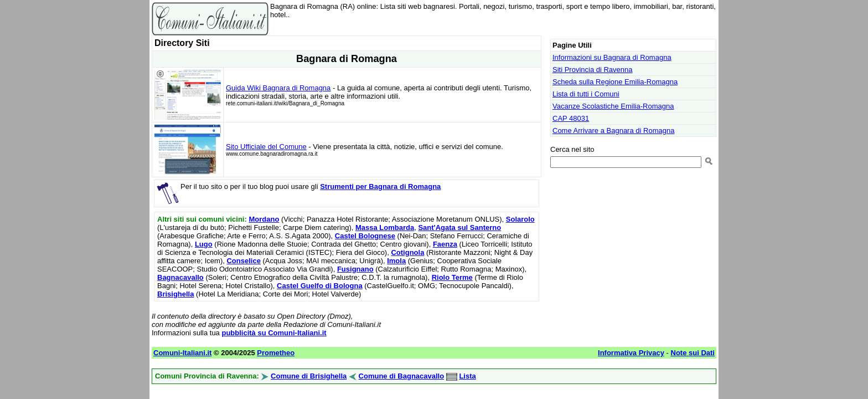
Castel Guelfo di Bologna (320, 286)
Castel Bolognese (365, 236)
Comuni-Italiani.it (182, 353)
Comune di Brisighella (309, 376)
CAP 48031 (571, 118)
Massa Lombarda (385, 227)
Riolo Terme (452, 277)
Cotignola (407, 252)
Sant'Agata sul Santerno (459, 227)
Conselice (243, 261)
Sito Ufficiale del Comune (266, 147)
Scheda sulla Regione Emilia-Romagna (615, 82)
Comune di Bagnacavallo (402, 376)
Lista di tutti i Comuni (586, 94)
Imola (396, 261)
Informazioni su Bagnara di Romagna (612, 57)
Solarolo (520, 219)
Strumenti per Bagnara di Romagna (380, 186)
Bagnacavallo (180, 277)
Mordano (264, 219)
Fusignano (355, 269)
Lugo (204, 244)
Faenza (445, 244)
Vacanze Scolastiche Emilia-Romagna (613, 106)
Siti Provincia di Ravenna (593, 70)
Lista (467, 376)
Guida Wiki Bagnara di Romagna (278, 88)
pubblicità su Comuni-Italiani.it (274, 333)
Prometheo (276, 353)
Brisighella (175, 294)
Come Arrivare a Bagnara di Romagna (613, 131)
